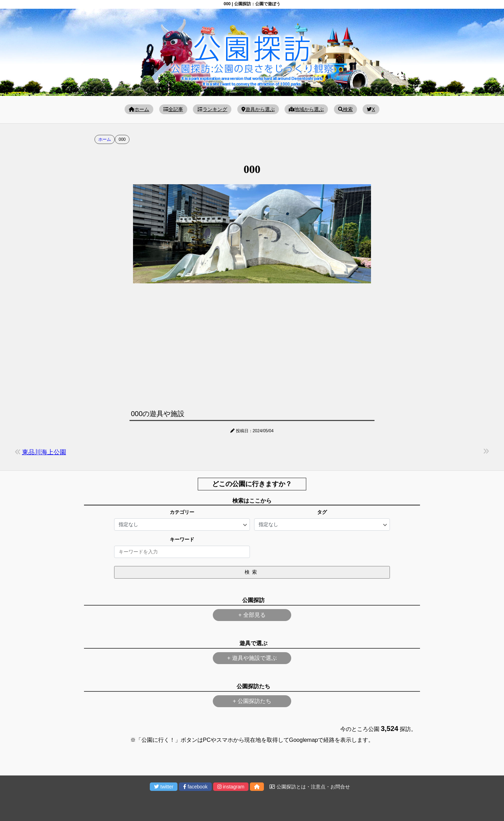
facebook (195, 787)
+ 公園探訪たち (252, 701)
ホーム (139, 109)
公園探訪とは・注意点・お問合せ (310, 787)
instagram (231, 787)
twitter (164, 787)
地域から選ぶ (306, 109)
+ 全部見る (252, 615)
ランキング (212, 109)
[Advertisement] (252, 345)
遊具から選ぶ (258, 109)
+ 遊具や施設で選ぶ (252, 658)
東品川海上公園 (44, 452)
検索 (345, 109)
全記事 (173, 109)
